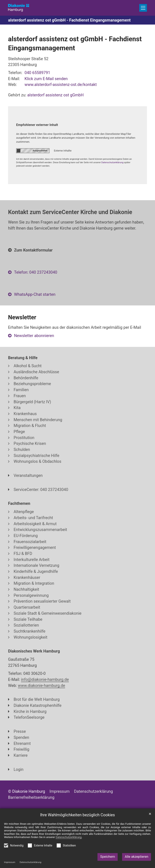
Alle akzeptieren (137, 857)
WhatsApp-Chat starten (35, 294)
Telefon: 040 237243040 (36, 272)
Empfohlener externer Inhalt (37, 125)
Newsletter (22, 317)
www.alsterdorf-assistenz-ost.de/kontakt (61, 85)
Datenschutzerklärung (30, 862)
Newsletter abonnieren (34, 336)
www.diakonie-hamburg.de (42, 686)
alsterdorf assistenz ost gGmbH (55, 95)
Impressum (10, 862)
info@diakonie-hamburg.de (45, 680)
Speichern (108, 857)
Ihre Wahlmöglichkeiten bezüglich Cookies (78, 815)
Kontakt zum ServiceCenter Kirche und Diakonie (70, 212)
